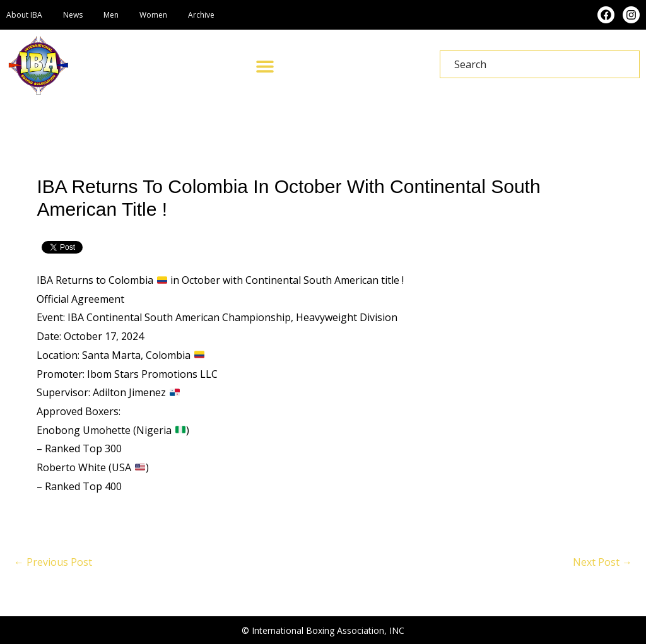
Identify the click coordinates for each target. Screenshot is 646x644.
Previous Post (53, 562)
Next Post (602, 562)
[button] (265, 66)
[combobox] (540, 64)
